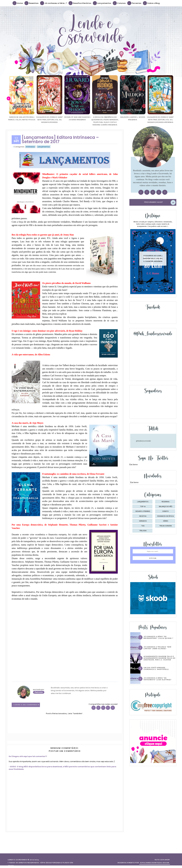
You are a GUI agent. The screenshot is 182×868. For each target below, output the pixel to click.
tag (143, 526)
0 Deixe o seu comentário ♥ (26, 705)
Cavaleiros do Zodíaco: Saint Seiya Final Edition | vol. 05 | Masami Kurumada (60, 120)
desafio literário (143, 511)
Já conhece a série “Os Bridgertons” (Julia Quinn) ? (158, 637)
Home (18, 3)
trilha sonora (166, 526)
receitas (143, 516)
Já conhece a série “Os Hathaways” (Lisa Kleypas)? (157, 679)
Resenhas (32, 3)
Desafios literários (80, 3)
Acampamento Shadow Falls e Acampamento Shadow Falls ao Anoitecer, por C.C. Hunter (159, 658)
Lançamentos (102, 3)
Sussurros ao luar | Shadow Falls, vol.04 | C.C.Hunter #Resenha (153, 258)
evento (166, 511)
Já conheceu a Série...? (54, 3)
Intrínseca (30, 147)
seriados (143, 521)
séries (166, 521)
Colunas (119, 3)
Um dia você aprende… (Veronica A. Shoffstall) (156, 668)
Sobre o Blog (151, 3)
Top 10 (143, 507)
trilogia (143, 531)
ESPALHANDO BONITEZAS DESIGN (155, 863)
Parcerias (134, 3)
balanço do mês (166, 507)
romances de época (166, 516)
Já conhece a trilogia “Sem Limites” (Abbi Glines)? (157, 648)
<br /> (31, 621)
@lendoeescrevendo (143, 441)
